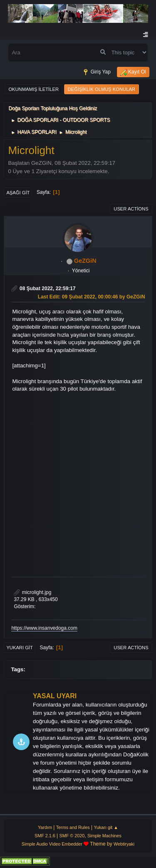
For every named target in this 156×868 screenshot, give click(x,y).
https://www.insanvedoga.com (44, 628)
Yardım (45, 827)
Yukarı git (19, 648)
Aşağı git (18, 193)
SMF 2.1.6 (45, 836)
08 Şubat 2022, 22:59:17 (48, 289)
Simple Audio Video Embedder (52, 844)
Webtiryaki (124, 844)
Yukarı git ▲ (106, 827)
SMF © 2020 (72, 836)
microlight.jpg (32, 592)
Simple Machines (104, 836)
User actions (131, 209)
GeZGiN (85, 261)
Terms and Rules (73, 827)
